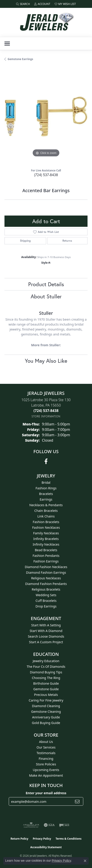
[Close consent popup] (85, 861)
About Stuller (46, 296)
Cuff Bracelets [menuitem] (46, 601)
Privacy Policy (42, 839)
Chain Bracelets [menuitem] (46, 511)
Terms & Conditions (68, 839)
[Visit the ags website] (31, 825)
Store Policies (46, 764)
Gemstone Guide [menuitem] (46, 689)
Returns (67, 241)
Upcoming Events (46, 770)
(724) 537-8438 (46, 175)
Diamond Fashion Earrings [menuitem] (46, 572)
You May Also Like (46, 361)
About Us (46, 742)
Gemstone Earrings (20, 59)
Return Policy (19, 839)
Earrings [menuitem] (46, 499)
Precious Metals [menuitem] (46, 695)
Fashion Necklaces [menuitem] (46, 527)
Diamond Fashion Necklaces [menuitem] (46, 567)
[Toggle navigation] (7, 44)
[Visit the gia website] (49, 825)
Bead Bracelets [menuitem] (46, 550)
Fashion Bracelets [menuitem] (46, 522)
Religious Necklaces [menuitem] (46, 578)
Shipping (25, 241)
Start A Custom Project (46, 642)
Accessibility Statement (46, 847)
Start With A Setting (46, 625)
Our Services (46, 747)
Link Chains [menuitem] (46, 516)
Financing (46, 759)
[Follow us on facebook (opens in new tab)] (46, 461)
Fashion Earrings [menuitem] (46, 561)
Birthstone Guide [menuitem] (46, 683)
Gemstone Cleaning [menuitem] (46, 712)
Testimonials (46, 753)
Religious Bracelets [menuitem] (46, 589)
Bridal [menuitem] (46, 482)
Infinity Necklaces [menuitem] (46, 544)
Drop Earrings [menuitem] (46, 606)
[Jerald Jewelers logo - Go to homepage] (46, 22)
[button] (23, 4)
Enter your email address (46, 793)
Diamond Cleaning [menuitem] (46, 706)
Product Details (46, 284)
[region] (46, 116)
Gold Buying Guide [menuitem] (46, 723)
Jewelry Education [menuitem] (46, 661)
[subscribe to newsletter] (77, 801)
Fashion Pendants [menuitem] (46, 556)
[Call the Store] (46, 411)
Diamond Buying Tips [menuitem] (46, 672)
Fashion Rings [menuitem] (46, 488)
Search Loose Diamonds (46, 636)
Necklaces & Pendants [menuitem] (46, 505)
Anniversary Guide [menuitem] (46, 717)
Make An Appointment (46, 775)
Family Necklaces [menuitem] (46, 533)
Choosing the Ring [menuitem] (46, 678)
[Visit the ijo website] (64, 825)
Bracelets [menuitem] (46, 494)
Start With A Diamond (46, 631)
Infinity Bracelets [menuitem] (46, 539)
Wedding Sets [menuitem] (46, 595)
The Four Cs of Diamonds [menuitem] (46, 667)
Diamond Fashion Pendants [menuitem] (46, 584)
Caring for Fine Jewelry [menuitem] (46, 700)
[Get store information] (46, 416)
